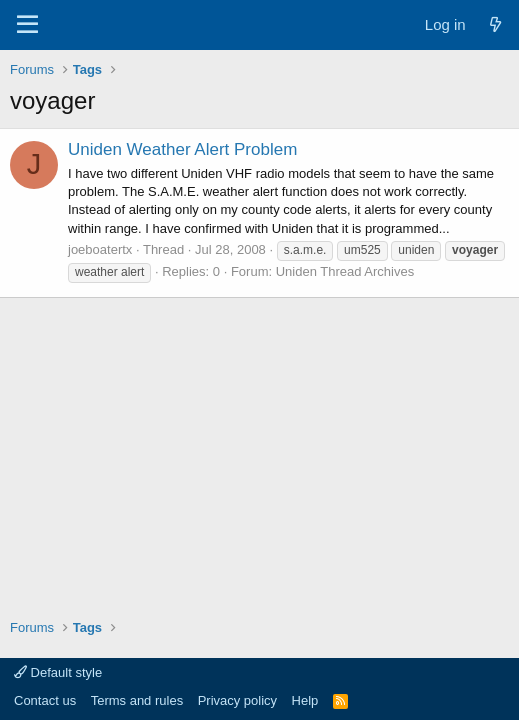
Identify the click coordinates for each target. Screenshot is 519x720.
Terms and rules (137, 700)
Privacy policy (237, 700)
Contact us (45, 700)
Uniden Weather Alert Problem (182, 149)
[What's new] (495, 24)
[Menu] (27, 25)
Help (305, 700)
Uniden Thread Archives (345, 271)
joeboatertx (100, 249)
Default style (58, 672)
